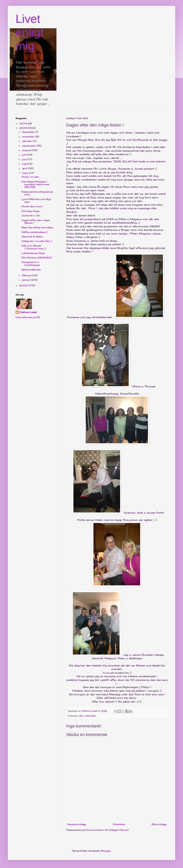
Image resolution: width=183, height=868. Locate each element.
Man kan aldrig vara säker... (38, 227)
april (25, 168)
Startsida (119, 824)
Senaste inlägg (77, 824)
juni (25, 159)
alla (81, 716)
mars (26, 173)
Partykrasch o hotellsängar (31, 263)
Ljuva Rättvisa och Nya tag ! (36, 200)
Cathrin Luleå (28, 312)
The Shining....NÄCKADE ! (37, 258)
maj (25, 164)
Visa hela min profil (28, 317)
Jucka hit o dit (31, 215)
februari (27, 275)
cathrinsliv (90, 716)
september (29, 146)
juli (24, 155)
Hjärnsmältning (31, 269)
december (29, 132)
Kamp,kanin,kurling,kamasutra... (37, 193)
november (29, 137)
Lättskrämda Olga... (33, 253)
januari (26, 280)
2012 (24, 285)
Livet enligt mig (29, 32)
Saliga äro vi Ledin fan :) (37, 241)
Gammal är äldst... (33, 237)
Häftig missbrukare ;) (34, 232)
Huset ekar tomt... (32, 206)
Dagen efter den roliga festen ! (35, 222)
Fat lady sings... (31, 211)
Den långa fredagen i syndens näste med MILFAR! (35, 184)
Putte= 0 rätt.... (31, 177)
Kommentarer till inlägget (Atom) (108, 830)
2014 (24, 123)
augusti (27, 150)
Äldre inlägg (159, 824)
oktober (27, 141)
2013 (24, 128)
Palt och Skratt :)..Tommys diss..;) (34, 247)
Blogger (106, 851)
